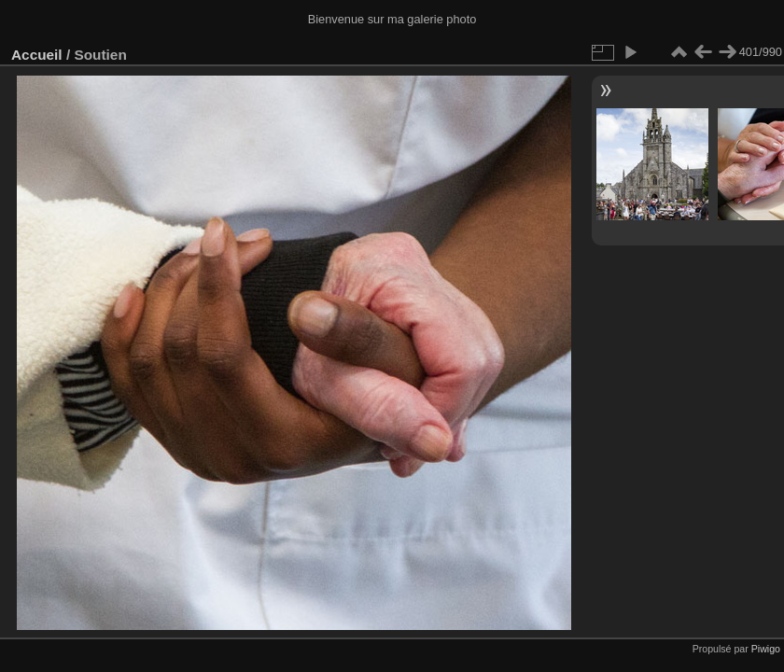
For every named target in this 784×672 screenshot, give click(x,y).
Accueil (37, 55)
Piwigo (766, 649)
